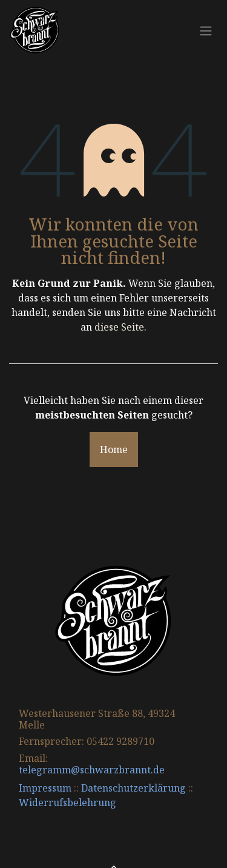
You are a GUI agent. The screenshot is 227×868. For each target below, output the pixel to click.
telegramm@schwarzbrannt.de (92, 770)
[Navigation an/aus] (206, 30)
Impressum (45, 788)
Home (114, 449)
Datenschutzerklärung (133, 788)
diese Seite (119, 327)
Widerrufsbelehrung (67, 802)
